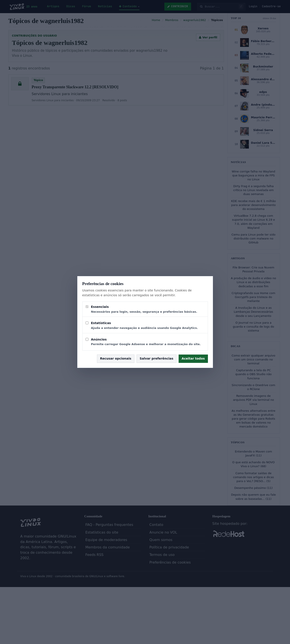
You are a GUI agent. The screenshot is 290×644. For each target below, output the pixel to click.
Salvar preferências (156, 358)
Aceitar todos (193, 358)
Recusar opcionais (116, 358)
